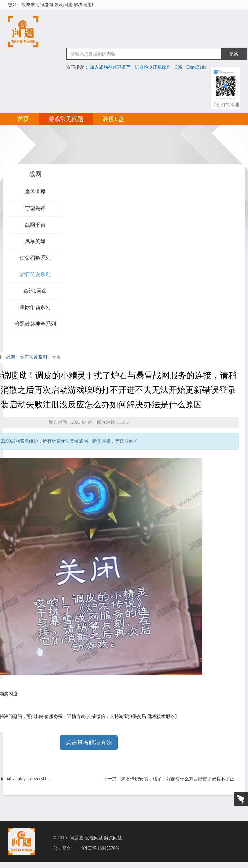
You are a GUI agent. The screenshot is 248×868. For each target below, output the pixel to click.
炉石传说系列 (35, 274)
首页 (23, 119)
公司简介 (62, 848)
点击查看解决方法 (89, 743)
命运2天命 (35, 291)
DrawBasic (196, 67)
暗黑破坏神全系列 (35, 324)
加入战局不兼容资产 (110, 67)
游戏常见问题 (66, 119)
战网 (11, 357)
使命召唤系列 (35, 258)
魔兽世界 (35, 192)
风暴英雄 (35, 241)
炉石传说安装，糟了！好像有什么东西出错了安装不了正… (180, 779)
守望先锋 (35, 208)
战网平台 (35, 225)
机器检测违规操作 (153, 67)
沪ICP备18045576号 (101, 848)
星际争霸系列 (35, 307)
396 (179, 67)
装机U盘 (114, 119)
